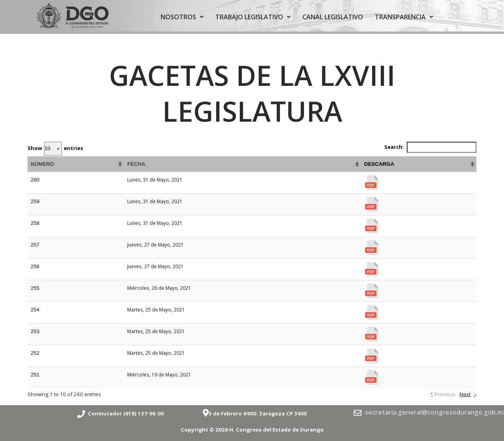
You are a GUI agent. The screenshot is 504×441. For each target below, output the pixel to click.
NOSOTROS (182, 17)
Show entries (55, 149)
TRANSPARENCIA (404, 17)
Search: (430, 147)
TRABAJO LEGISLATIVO (253, 17)
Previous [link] (445, 394)
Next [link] (465, 394)
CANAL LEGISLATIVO (333, 17)
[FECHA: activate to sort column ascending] (243, 164)
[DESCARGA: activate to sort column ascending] (419, 164)
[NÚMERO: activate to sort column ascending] (76, 164)
